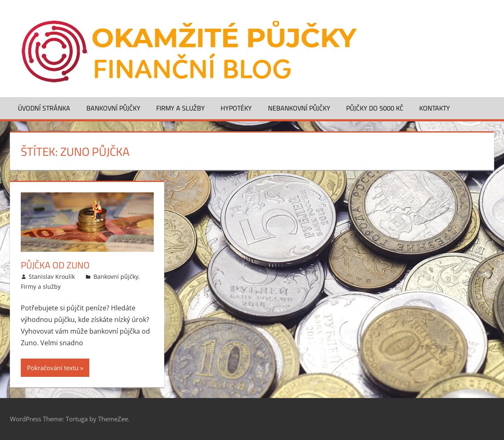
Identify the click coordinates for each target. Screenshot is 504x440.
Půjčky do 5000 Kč (375, 108)
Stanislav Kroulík (52, 277)
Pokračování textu (53, 368)
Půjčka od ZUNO (55, 265)
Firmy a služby (181, 108)
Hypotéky (236, 108)
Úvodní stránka (44, 108)
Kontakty (435, 108)
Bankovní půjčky (113, 108)
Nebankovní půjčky (299, 108)
